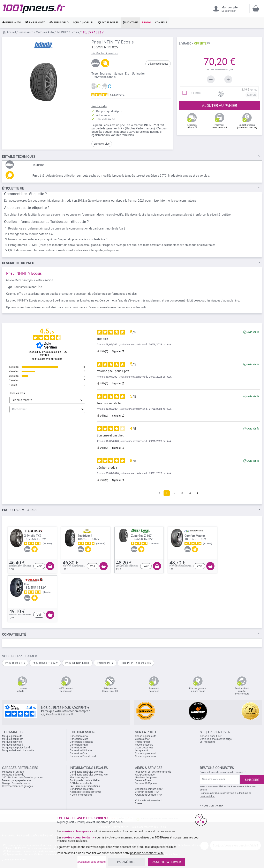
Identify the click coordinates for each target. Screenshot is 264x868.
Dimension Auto (79, 736)
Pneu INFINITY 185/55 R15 (136, 663)
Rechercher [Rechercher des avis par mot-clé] (45, 409)
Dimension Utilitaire (81, 750)
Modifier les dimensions (105, 54)
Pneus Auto (26, 32)
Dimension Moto (79, 739)
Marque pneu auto (12, 736)
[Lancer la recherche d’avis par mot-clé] (83, 409)
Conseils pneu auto (146, 736)
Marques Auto (45, 32)
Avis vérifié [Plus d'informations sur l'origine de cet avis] (253, 332)
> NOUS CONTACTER (212, 806)
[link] (12, 23)
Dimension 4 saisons (81, 742)
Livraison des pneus (146, 778)
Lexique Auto (142, 750)
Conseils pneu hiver (211, 736)
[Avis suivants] (197, 493)
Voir (39, 566)
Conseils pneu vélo (145, 756)
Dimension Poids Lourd (83, 756)
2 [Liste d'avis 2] (174, 493)
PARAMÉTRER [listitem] (126, 862)
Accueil (11, 32)
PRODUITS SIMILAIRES (19, 510)
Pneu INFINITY (105, 663)
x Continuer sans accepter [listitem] (92, 862)
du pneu (18, 263)
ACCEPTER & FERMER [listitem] (167, 862)
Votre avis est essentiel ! (148, 801)
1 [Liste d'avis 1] (167, 493)
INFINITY (62, 32)
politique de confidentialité (147, 853)
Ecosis (75, 32)
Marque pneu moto (13, 739)
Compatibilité (14, 634)
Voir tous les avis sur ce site (47, 359)
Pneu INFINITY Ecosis (77, 663)
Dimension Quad (79, 753)
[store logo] (34, 9)
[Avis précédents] (159, 493)
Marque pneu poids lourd (16, 748)
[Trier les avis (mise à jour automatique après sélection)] (47, 400)
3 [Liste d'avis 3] (182, 493)
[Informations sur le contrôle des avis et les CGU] (66, 352)
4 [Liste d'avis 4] (190, 493)
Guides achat (142, 739)
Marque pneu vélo (12, 742)
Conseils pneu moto (146, 753)
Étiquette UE (13, 188)
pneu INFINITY (19, 300)
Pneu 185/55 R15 (15, 663)
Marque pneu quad (13, 745)
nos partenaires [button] (183, 837)
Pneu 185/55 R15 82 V (45, 663)
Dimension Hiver (79, 745)
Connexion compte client (149, 789)
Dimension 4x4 (78, 748)
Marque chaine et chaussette (18, 750)
